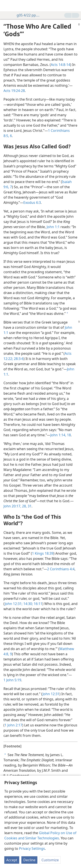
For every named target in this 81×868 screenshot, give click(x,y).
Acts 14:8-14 (60, 65)
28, (24, 506)
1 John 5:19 (12, 680)
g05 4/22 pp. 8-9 (26, 15)
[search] (76, 6)
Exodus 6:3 (32, 203)
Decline (29, 860)
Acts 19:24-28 (14, 91)
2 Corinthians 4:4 (61, 569)
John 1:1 (53, 227)
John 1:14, (58, 435)
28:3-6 (18, 359)
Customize (50, 860)
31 (29, 506)
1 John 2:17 (13, 725)
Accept (12, 860)
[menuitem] (6, 6)
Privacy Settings (32, 848)
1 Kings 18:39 (43, 553)
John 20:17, (12, 506)
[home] (6, 6)
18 (68, 435)
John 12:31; (14, 604)
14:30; (28, 604)
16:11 (38, 604)
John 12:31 (51, 694)
